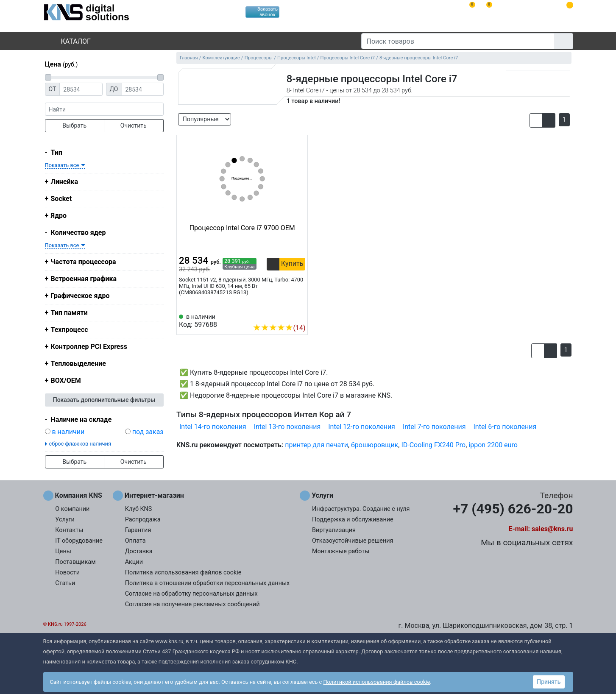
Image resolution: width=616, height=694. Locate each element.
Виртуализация (334, 530)
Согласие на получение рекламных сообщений (192, 604)
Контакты (69, 530)
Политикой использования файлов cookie (376, 682)
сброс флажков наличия (80, 444)
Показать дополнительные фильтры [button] (104, 400)
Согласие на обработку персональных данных (191, 594)
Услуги (65, 520)
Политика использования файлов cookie (183, 573)
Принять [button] (549, 682)
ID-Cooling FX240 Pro (433, 445)
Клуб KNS (139, 509)
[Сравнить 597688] (285, 315)
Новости (67, 573)
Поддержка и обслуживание (353, 520)
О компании (72, 509)
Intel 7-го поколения (434, 427)
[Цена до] (143, 89)
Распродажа (143, 520)
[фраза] (104, 109)
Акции (134, 562)
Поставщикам (75, 562)
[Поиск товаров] (458, 41)
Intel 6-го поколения (505, 427)
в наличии (68, 432)
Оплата (135, 541)
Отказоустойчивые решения (353, 541)
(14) (279, 328)
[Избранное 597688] (299, 315)
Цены (63, 551)
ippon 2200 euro (493, 445)
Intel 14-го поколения (213, 427)
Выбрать (74, 125)
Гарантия (138, 530)
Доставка (139, 551)
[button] (536, 120)
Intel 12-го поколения (362, 427)
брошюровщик (375, 445)
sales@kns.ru (552, 529)
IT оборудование (79, 541)
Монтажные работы (341, 551)
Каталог (69, 41)
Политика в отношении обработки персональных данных (208, 583)
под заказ (148, 432)
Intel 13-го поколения (287, 427)
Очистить (134, 125)
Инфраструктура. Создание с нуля (361, 509)
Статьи (65, 583)
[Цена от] (81, 89)
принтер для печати (316, 445)
